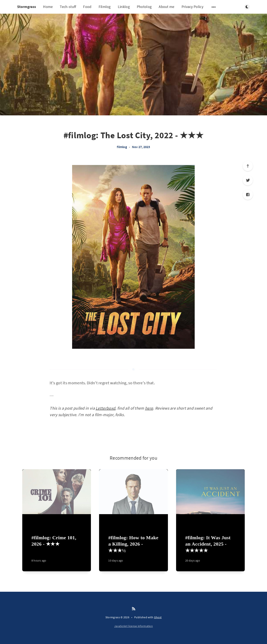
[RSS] (134, 609)
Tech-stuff (68, 7)
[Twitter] (248, 180)
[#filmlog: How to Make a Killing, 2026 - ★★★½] (133, 551)
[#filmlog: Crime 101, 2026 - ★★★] (57, 551)
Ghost (158, 617)
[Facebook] (248, 195)
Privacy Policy (192, 7)
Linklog (124, 7)
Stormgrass (27, 7)
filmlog (122, 147)
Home (48, 7)
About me (166, 7)
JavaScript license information (133, 626)
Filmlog (105, 7)
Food (87, 7)
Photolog (144, 7)
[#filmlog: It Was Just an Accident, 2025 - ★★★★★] (210, 551)
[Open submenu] (214, 7)
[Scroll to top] (248, 166)
